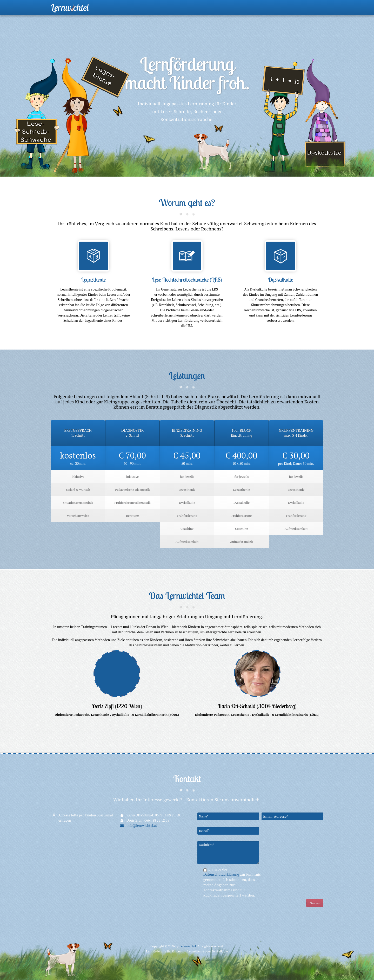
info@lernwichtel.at (138, 826)
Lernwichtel (188, 946)
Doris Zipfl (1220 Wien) (117, 706)
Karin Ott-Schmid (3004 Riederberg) (257, 706)
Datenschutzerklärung (222, 874)
